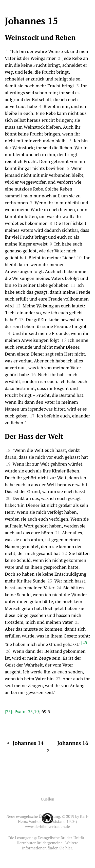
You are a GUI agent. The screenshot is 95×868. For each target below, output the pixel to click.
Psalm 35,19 (27, 711)
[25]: (10, 711)
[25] (85, 642)
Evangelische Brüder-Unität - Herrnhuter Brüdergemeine (52, 840)
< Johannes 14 (25, 743)
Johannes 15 (31, 21)
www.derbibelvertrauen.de (47, 826)
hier (69, 848)
